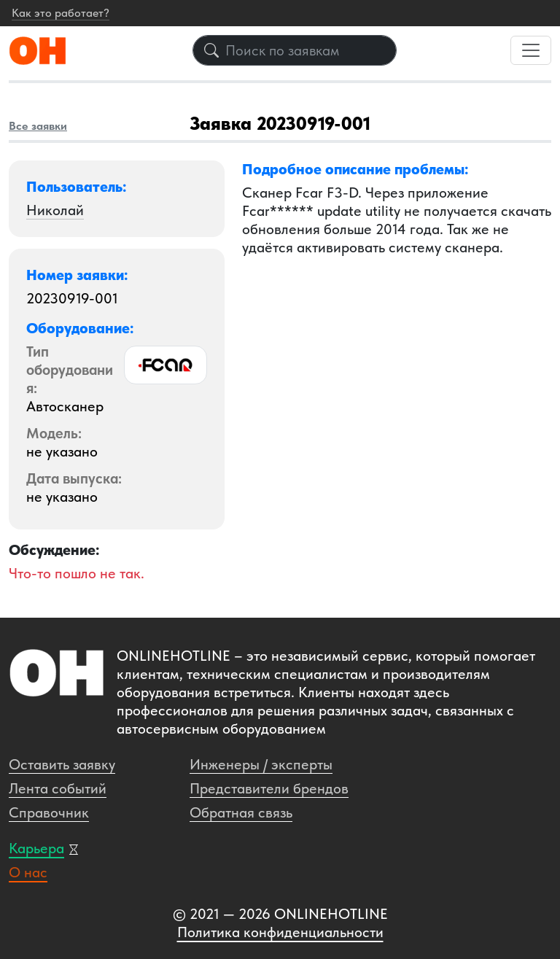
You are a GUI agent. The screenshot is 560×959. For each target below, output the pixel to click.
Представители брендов (269, 788)
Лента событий (58, 788)
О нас (28, 872)
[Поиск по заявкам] (295, 50)
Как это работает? (61, 13)
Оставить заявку (62, 764)
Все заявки (38, 126)
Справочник (49, 812)
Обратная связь (241, 812)
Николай (55, 210)
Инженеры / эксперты (261, 764)
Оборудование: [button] (80, 328)
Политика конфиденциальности (280, 932)
